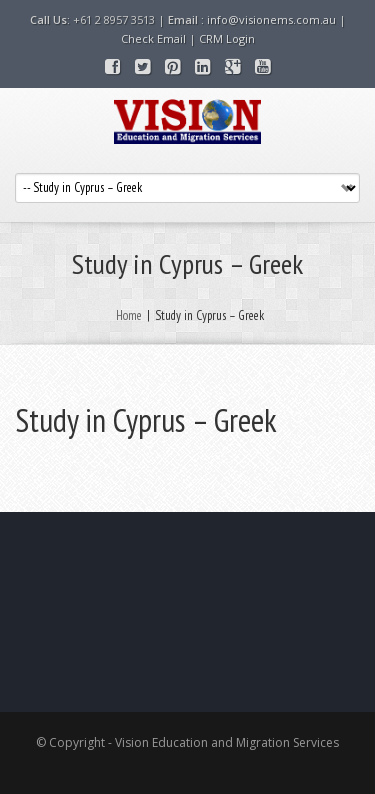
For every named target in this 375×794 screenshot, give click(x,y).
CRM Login (227, 38)
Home (129, 315)
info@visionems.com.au (271, 19)
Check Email (153, 38)
